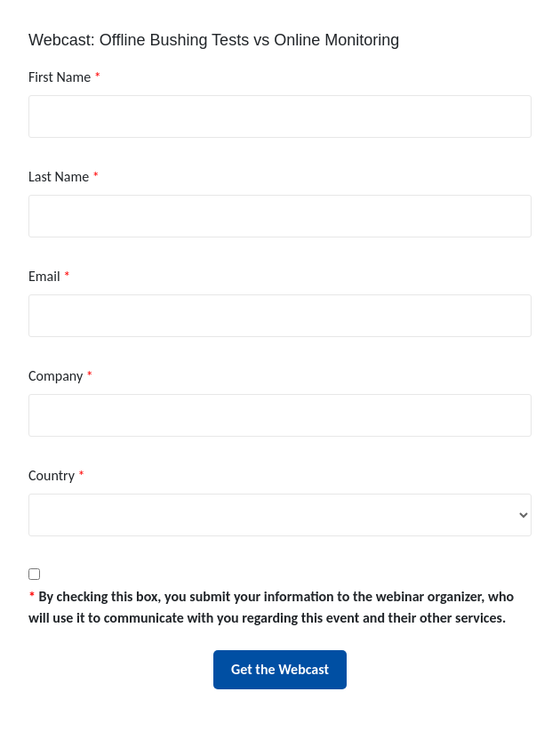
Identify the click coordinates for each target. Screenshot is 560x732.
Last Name (64, 177)
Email (49, 276)
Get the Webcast (280, 669)
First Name (65, 77)
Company (61, 376)
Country (56, 475)
